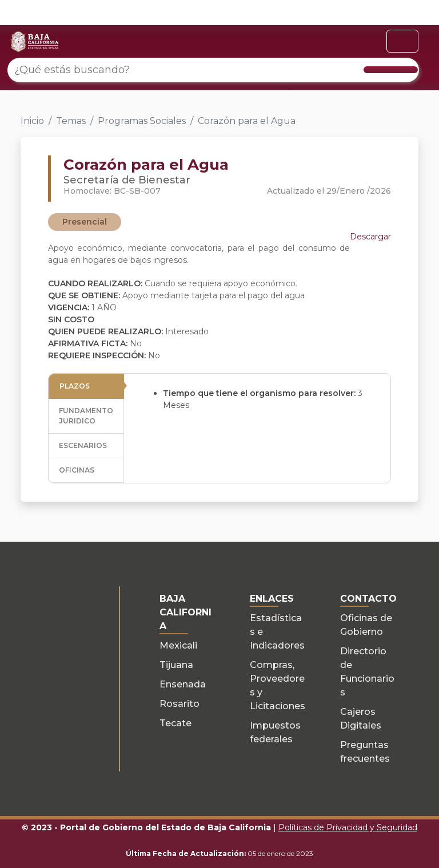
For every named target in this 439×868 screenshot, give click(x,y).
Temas (71, 121)
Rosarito (179, 704)
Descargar (370, 237)
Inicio (32, 121)
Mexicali (178, 645)
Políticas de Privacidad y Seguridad (348, 827)
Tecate (175, 723)
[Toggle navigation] (402, 41)
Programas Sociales (142, 121)
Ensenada (183, 684)
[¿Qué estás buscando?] (213, 70)
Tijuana (176, 665)
